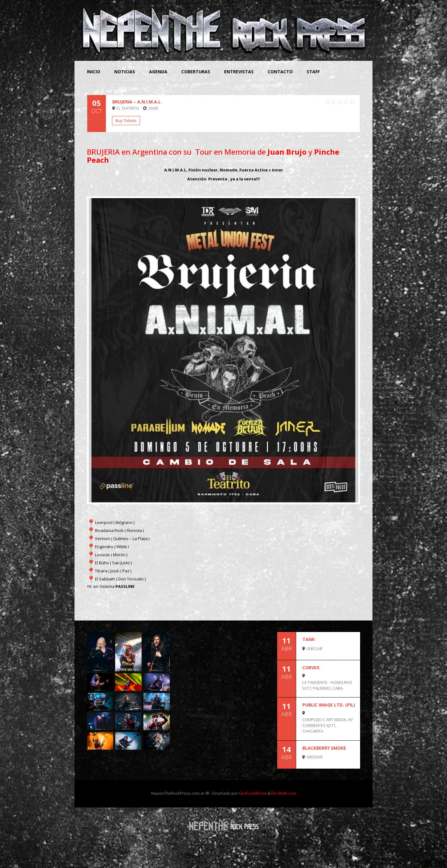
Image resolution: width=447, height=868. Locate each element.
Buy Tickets (126, 120)
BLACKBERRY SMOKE (324, 748)
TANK (309, 639)
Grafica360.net (253, 793)
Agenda (158, 72)
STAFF (313, 72)
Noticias (125, 72)
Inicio (94, 72)
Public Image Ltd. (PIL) (329, 705)
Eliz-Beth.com (284, 793)
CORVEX (311, 668)
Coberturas (196, 72)
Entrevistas (239, 72)
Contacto (280, 72)
